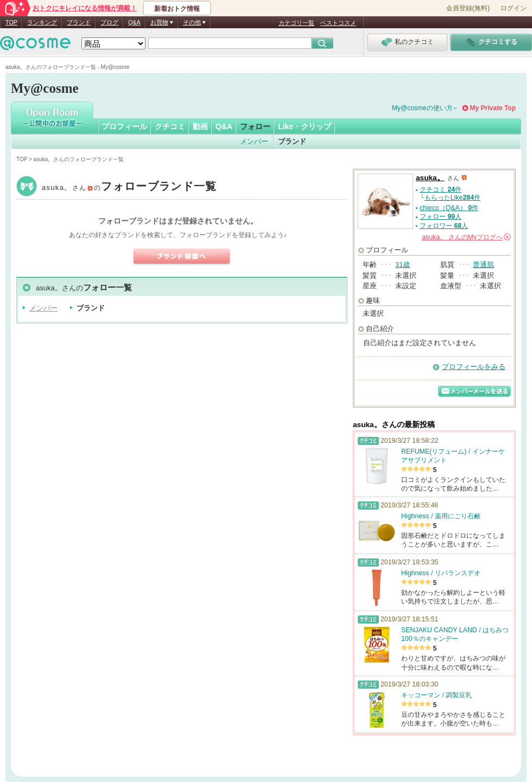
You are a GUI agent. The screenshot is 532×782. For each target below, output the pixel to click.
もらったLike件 (452, 198)
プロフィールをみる (474, 367)
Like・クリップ (305, 126)
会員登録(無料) (468, 8)
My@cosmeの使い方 (422, 108)
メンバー (254, 141)
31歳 (403, 265)
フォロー (255, 126)
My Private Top (493, 108)
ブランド (79, 22)
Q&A (134, 22)
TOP (11, 22)
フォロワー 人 (444, 226)
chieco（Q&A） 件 (449, 208)
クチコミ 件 (441, 189)
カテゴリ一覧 (296, 23)
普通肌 (483, 265)
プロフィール (124, 126)
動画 (200, 126)
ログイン (514, 8)
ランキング (42, 22)
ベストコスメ (338, 23)
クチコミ (170, 126)
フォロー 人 (441, 217)
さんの (466, 237)
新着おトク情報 (177, 9)
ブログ (109, 22)
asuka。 (129, 187)
